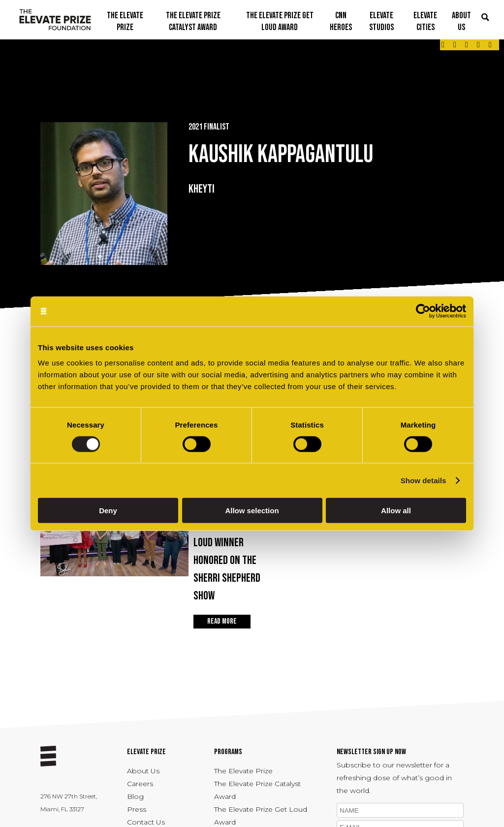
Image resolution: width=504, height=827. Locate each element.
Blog (135, 796)
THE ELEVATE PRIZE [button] (125, 21)
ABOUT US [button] (461, 21)
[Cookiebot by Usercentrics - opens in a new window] (423, 311)
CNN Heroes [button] (341, 21)
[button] (485, 18)
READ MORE (222, 621)
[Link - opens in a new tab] (443, 45)
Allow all (396, 511)
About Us (143, 771)
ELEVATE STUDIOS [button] (381, 21)
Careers (140, 784)
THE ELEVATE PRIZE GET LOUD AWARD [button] (280, 21)
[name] (400, 810)
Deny (108, 511)
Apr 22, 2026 (233, 555)
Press (137, 809)
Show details (424, 480)
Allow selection (252, 511)
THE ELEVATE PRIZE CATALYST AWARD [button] (193, 21)
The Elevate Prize (243, 771)
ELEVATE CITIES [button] (425, 21)
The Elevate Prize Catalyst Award (257, 790)
